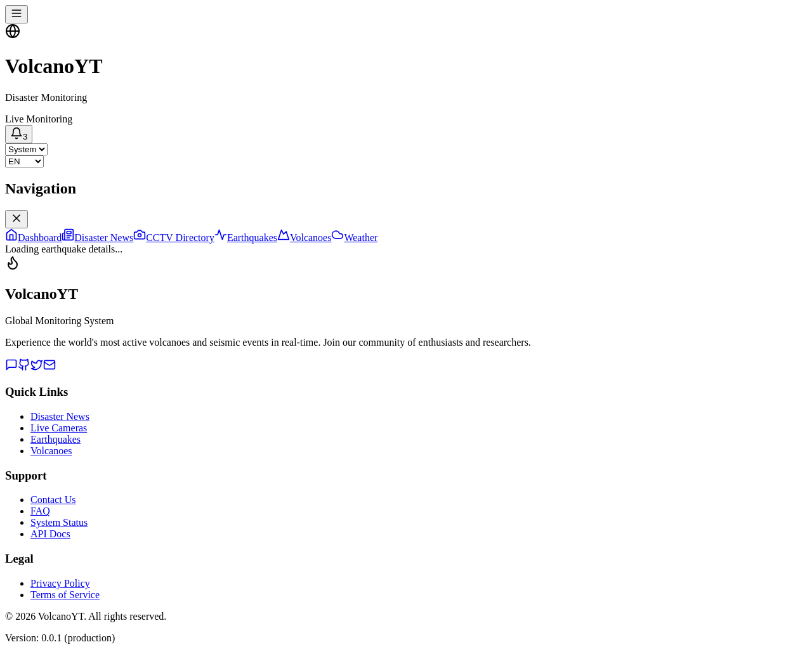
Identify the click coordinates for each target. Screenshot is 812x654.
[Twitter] (37, 368)
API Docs (50, 534)
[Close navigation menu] (16, 219)
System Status (59, 522)
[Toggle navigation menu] (16, 14)
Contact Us (53, 500)
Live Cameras (59, 428)
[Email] (49, 368)
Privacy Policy (60, 583)
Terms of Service (65, 595)
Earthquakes (56, 439)
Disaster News (60, 416)
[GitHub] (24, 368)
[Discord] (11, 368)
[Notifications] (19, 134)
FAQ (40, 511)
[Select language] (24, 161)
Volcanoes (51, 451)
